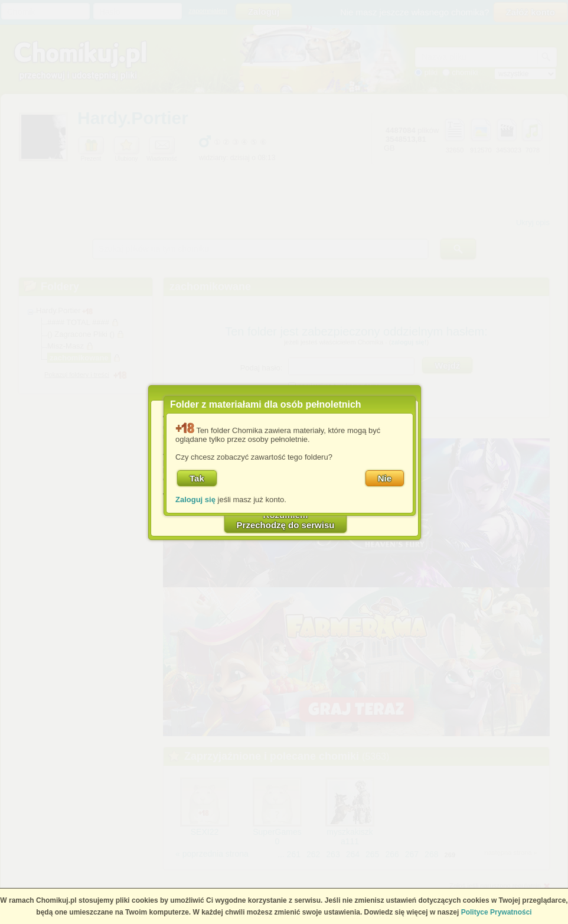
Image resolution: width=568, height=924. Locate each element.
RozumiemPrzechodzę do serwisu (286, 520)
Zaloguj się (195, 500)
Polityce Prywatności (497, 912)
